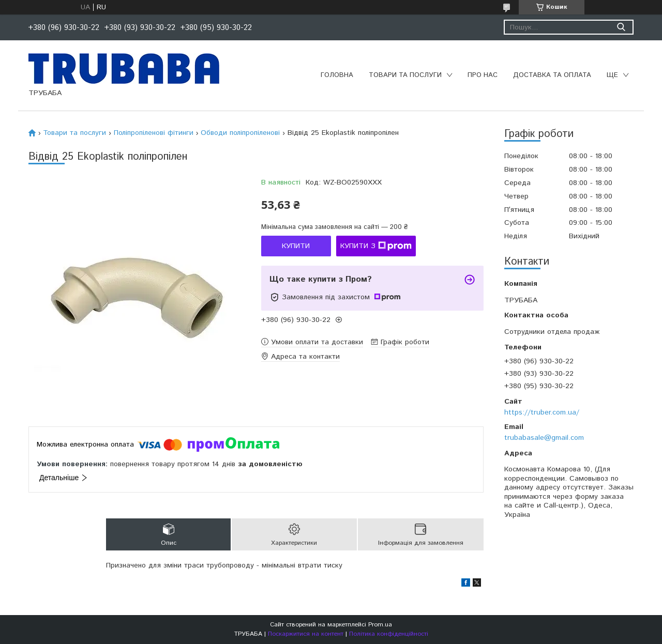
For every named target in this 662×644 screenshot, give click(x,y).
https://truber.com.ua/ (542, 412)
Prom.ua (380, 625)
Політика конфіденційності (389, 634)
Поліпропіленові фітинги (154, 133)
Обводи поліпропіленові (240, 133)
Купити (296, 246)
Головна (337, 75)
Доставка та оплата (552, 75)
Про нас (483, 75)
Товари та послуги (405, 75)
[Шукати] (621, 27)
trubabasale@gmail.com (544, 438)
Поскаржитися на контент (306, 634)
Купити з (376, 246)
